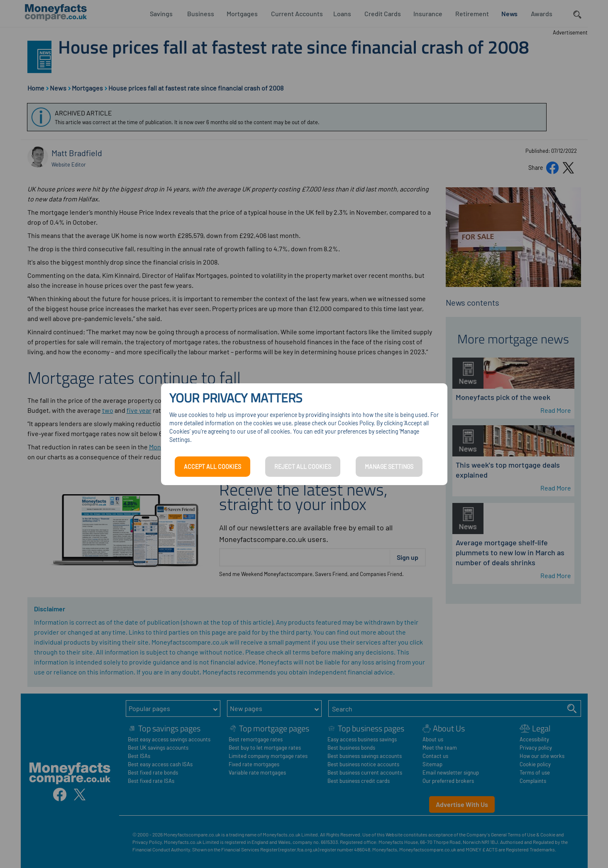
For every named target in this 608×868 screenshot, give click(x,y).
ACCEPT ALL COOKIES (212, 467)
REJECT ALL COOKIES (303, 467)
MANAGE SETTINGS (389, 467)
